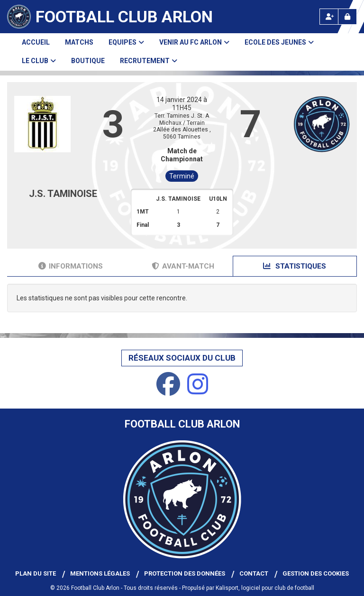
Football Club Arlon (124, 17)
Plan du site (36, 573)
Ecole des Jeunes (279, 42)
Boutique (88, 61)
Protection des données (185, 573)
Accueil (36, 42)
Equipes (126, 42)
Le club (39, 61)
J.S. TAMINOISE (63, 194)
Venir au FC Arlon (194, 42)
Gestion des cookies (316, 573)
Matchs (79, 42)
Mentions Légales (100, 573)
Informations (71, 266)
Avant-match (183, 266)
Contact (254, 573)
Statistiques (295, 266)
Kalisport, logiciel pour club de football (265, 588)
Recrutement (149, 61)
